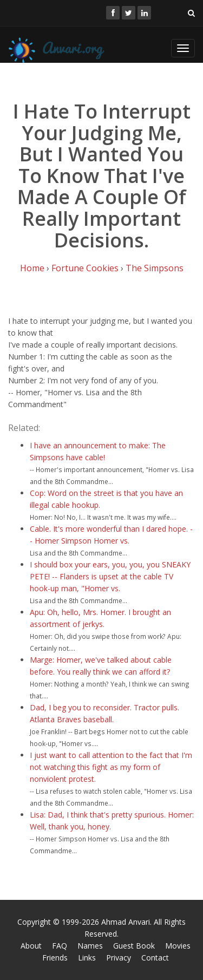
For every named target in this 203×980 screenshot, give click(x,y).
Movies (178, 946)
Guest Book (134, 946)
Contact (155, 958)
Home (32, 268)
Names (90, 946)
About (31, 946)
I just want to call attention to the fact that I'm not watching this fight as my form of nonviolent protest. (111, 767)
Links (87, 958)
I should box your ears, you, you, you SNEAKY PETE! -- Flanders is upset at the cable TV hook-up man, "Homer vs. (110, 576)
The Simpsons (155, 268)
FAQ (60, 946)
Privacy (119, 958)
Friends (55, 958)
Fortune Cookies (85, 268)
